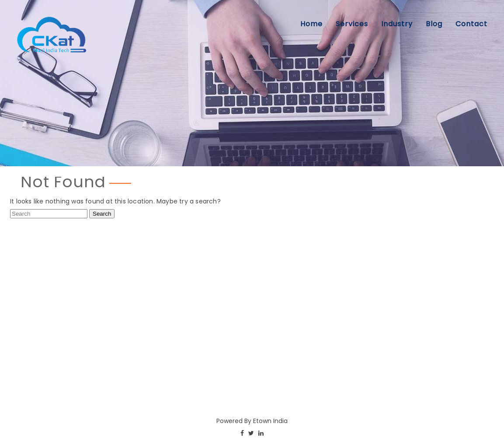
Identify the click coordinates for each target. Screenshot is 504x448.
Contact (471, 24)
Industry (397, 24)
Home (311, 24)
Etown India (270, 421)
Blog (434, 24)
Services (352, 24)
